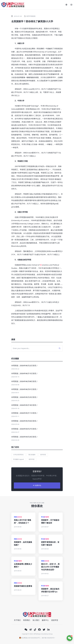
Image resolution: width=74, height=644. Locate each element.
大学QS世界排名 (18, 455)
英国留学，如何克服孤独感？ (23, 543)
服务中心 (45, 620)
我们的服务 (32, 455)
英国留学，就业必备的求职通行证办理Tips (50, 590)
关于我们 (17, 620)
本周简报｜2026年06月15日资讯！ (25, 373)
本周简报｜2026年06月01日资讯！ (25, 389)
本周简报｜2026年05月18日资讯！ (25, 405)
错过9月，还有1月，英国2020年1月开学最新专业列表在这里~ (50, 567)
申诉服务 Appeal (18, 459)
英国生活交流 (18, 517)
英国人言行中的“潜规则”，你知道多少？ (22, 521)
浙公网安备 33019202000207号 (29, 638)
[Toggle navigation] (71, 5)
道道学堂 (55, 620)
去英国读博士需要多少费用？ (23, 565)
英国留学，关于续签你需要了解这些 (50, 521)
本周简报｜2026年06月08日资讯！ (25, 381)
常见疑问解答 (45, 517)
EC (41, 265)
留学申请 (32, 459)
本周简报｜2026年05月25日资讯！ (25, 397)
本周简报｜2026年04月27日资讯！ (25, 429)
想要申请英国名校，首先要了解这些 (50, 543)
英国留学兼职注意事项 (23, 586)
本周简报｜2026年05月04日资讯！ (25, 421)
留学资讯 (43, 455)
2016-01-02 (18, 16)
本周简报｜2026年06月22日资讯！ (25, 366)
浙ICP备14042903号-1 (48, 638)
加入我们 (36, 620)
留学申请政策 (31, 16)
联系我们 (27, 620)
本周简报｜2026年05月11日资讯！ (25, 413)
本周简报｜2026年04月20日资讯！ (25, 437)
